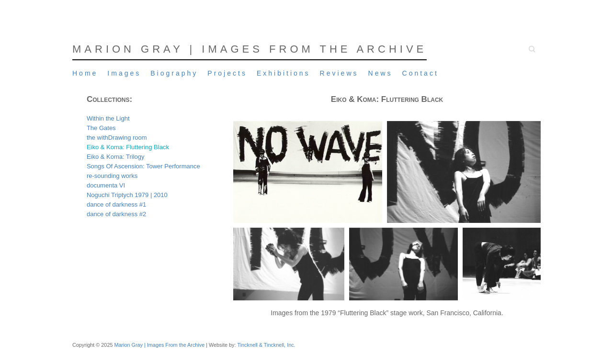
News (380, 73)
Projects (227, 73)
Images (124, 73)
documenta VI (106, 185)
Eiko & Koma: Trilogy (116, 157)
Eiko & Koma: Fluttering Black (128, 147)
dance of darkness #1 (116, 204)
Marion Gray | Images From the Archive (250, 49)
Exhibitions (284, 73)
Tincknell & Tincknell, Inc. (266, 345)
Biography (174, 73)
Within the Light (108, 118)
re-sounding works (112, 176)
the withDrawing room (117, 138)
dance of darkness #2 (116, 214)
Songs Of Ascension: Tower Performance (143, 166)
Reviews (339, 73)
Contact (420, 73)
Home (85, 73)
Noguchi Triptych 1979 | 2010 (127, 195)
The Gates (101, 128)
